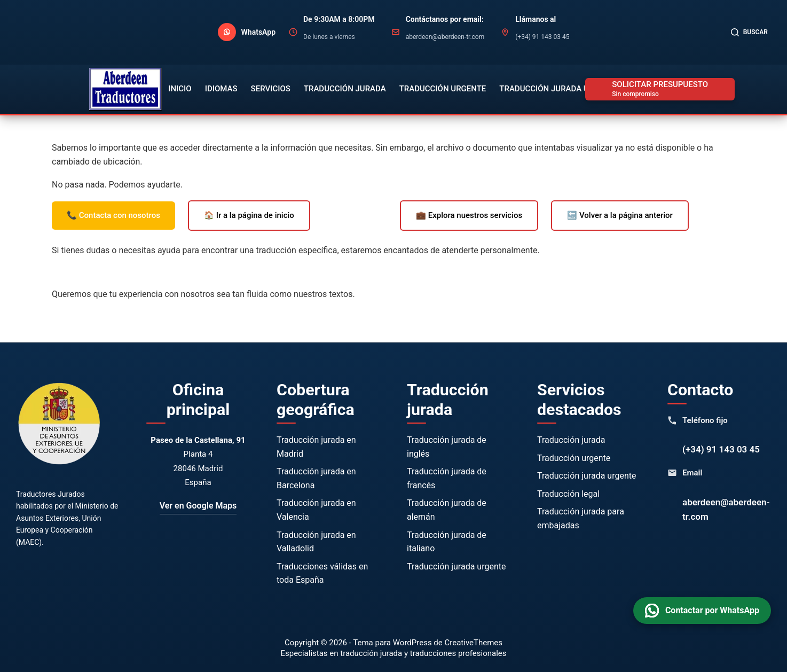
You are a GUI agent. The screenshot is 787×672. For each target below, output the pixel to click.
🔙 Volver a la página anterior (620, 215)
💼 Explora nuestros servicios (469, 215)
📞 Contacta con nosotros (113, 215)
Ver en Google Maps (198, 506)
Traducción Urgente (443, 89)
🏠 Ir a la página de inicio (249, 215)
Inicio (180, 89)
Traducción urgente (574, 458)
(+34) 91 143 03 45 (721, 449)
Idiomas (221, 89)
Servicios (271, 89)
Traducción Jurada (345, 89)
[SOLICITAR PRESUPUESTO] (660, 89)
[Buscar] (749, 33)
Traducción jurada (571, 440)
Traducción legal (568, 494)
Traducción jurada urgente (456, 566)
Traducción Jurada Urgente (559, 89)
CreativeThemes (474, 643)
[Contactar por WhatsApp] (247, 32)
